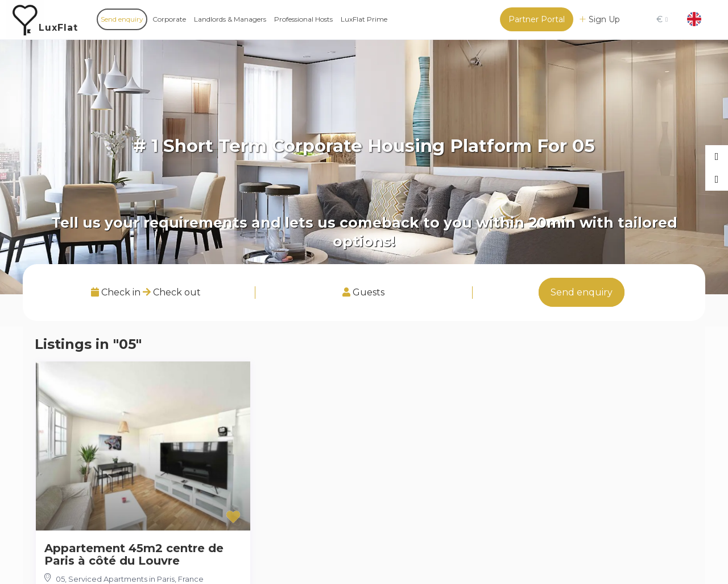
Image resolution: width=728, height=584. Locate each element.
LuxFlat (58, 28)
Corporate (169, 19)
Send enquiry (122, 19)
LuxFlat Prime (364, 19)
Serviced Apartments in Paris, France (136, 579)
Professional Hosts (303, 19)
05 (60, 579)
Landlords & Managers (230, 19)
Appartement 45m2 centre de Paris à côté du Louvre (134, 554)
